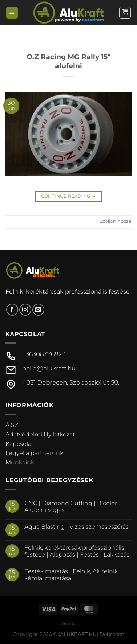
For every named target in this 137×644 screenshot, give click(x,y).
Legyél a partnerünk (34, 453)
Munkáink (20, 462)
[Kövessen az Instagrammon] (25, 310)
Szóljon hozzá (116, 221)
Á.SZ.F (14, 425)
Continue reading (69, 196)
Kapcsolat (19, 444)
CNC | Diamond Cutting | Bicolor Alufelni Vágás (71, 506)
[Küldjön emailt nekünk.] (38, 310)
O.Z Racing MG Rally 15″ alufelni (68, 61)
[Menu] (12, 13)
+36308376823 (44, 354)
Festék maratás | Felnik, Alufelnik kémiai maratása (71, 575)
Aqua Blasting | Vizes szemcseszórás (76, 527)
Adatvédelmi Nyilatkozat (40, 434)
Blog (68, 624)
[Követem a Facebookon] (12, 310)
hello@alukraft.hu (49, 368)
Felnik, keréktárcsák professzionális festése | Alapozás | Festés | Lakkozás (77, 551)
